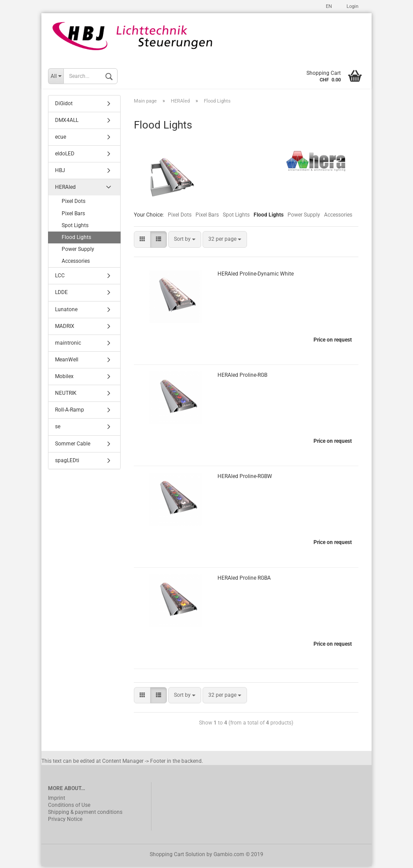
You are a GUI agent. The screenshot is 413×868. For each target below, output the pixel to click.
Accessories (338, 217)
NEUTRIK (66, 395)
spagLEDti (67, 462)
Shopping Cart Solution (177, 856)
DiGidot (64, 105)
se (58, 428)
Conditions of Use (69, 807)
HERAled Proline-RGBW (245, 478)
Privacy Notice (65, 821)
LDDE (61, 294)
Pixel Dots (180, 217)
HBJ (60, 172)
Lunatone (66, 311)
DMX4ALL (67, 121)
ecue (61, 138)
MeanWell (67, 361)
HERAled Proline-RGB (242, 376)
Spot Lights (236, 217)
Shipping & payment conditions (85, 814)
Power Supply (304, 217)
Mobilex (64, 378)
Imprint (57, 800)
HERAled (65, 189)
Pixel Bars (207, 217)
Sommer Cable (73, 445)
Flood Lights (76, 239)
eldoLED (65, 155)
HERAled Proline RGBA (244, 579)
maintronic (68, 344)
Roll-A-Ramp (70, 412)
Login (352, 6)
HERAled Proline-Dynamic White (256, 275)
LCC (60, 277)
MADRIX (65, 327)
